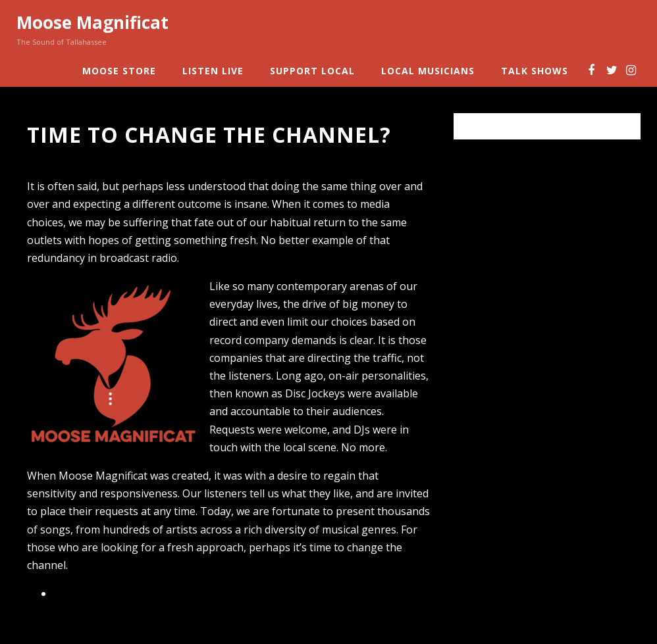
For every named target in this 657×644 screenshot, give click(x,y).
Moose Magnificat (92, 22)
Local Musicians (428, 71)
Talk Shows (535, 71)
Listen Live (213, 71)
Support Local (312, 71)
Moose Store (119, 71)
